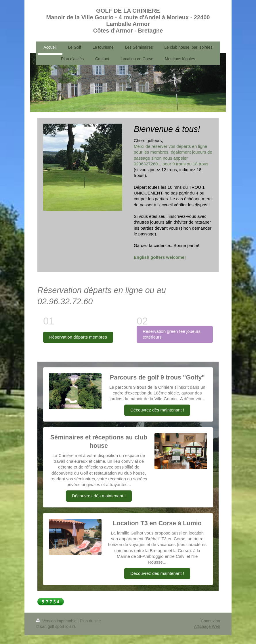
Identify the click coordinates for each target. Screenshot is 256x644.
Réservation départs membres (78, 337)
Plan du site (90, 621)
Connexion (210, 621)
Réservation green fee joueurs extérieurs (172, 334)
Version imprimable (57, 621)
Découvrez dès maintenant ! (157, 410)
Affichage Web (207, 626)
